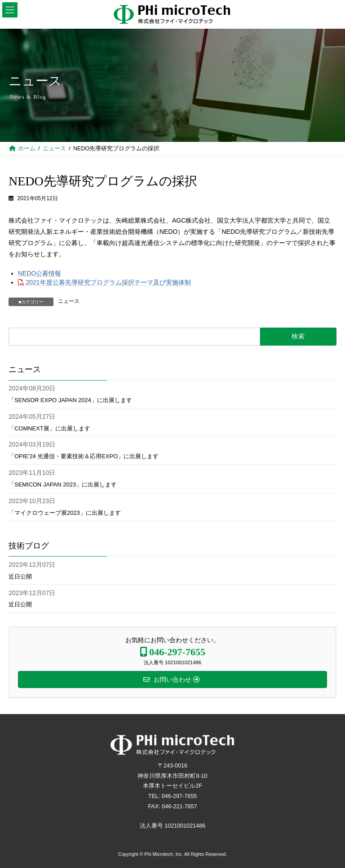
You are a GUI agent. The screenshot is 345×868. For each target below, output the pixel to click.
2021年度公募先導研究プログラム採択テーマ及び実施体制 (108, 282)
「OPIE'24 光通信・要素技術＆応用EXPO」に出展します (84, 457)
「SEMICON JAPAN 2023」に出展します (63, 484)
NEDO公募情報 (40, 273)
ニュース (69, 301)
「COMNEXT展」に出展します (49, 428)
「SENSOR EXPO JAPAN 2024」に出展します (70, 400)
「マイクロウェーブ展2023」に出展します (65, 513)
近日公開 (20, 576)
